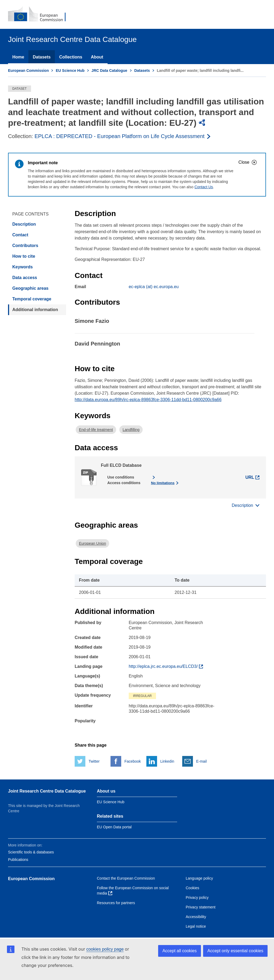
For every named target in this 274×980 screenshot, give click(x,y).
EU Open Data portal (114, 827)
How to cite (24, 256)
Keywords (22, 267)
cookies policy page (105, 949)
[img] (202, 122)
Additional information (35, 310)
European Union (92, 543)
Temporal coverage (32, 299)
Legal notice (196, 926)
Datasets (42, 57)
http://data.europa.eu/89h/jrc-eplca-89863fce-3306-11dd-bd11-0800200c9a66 (148, 400)
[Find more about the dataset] (166, 667)
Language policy (199, 878)
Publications (18, 860)
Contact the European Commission (126, 878)
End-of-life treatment (96, 430)
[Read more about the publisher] (123, 136)
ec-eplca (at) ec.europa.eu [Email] (154, 287)
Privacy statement (201, 907)
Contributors (25, 246)
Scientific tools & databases (31, 852)
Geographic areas (30, 288)
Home (18, 57)
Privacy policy (197, 897)
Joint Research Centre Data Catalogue (47, 791)
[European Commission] (40, 14)
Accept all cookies (180, 951)
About (97, 57)
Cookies (193, 888)
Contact (20, 235)
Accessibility (196, 917)
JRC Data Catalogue (109, 70)
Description (24, 224)
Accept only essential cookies (235, 951)
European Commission (28, 70)
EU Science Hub (70, 70)
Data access (25, 278)
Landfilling (131, 430)
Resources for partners (116, 903)
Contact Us (204, 187)
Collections (71, 57)
